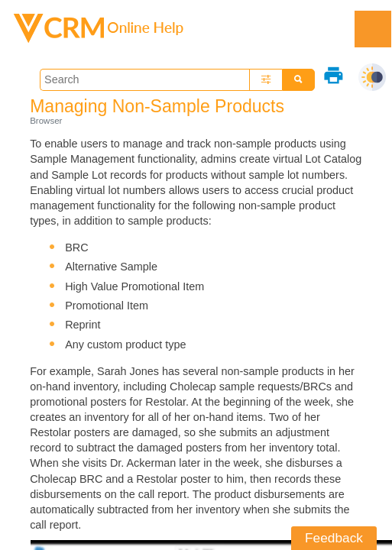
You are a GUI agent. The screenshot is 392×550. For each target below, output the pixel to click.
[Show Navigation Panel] (373, 29)
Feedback (334, 538)
